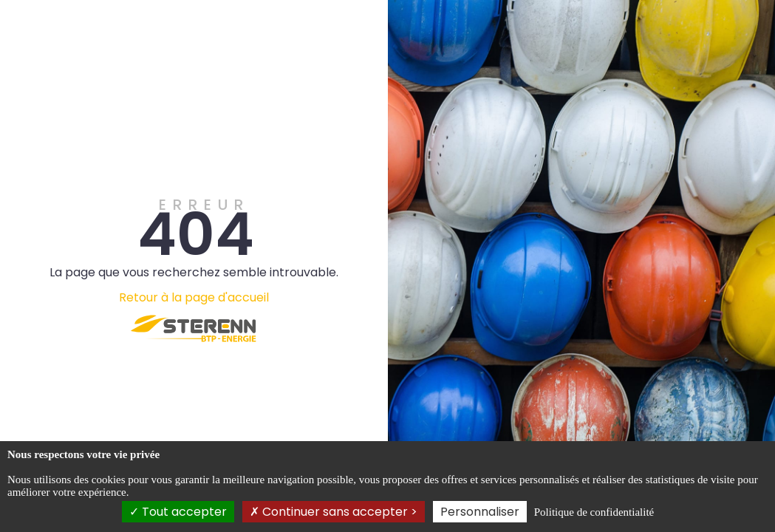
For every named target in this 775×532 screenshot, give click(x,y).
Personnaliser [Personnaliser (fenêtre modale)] (480, 512)
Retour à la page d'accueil (194, 297)
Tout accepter (178, 512)
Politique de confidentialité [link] (594, 512)
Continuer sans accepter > (334, 512)
